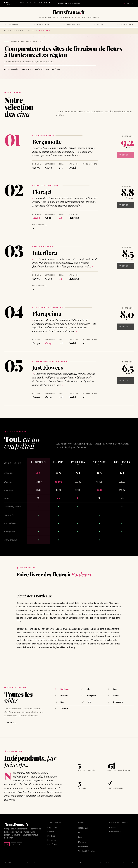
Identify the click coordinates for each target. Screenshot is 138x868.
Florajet (42, 192)
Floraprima (47, 313)
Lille (88, 689)
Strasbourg (118, 702)
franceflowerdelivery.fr (104, 863)
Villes (31, 31)
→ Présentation (72, 25)
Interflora (45, 253)
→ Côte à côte (41, 25)
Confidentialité (115, 832)
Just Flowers (48, 367)
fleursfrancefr (69, 12)
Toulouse (64, 708)
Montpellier (92, 696)
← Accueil (10, 723)
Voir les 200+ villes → (88, 851)
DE (132, 4)
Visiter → (128, 153)
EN (128, 4)
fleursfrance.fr (14, 31)
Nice (62, 702)
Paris (89, 702)
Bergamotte (47, 141)
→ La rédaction (125, 25)
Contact (113, 828)
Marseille (64, 696)
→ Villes (99, 25)
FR (124, 4)
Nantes (116, 696)
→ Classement (12, 25)
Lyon (115, 689)
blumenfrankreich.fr (125, 863)
